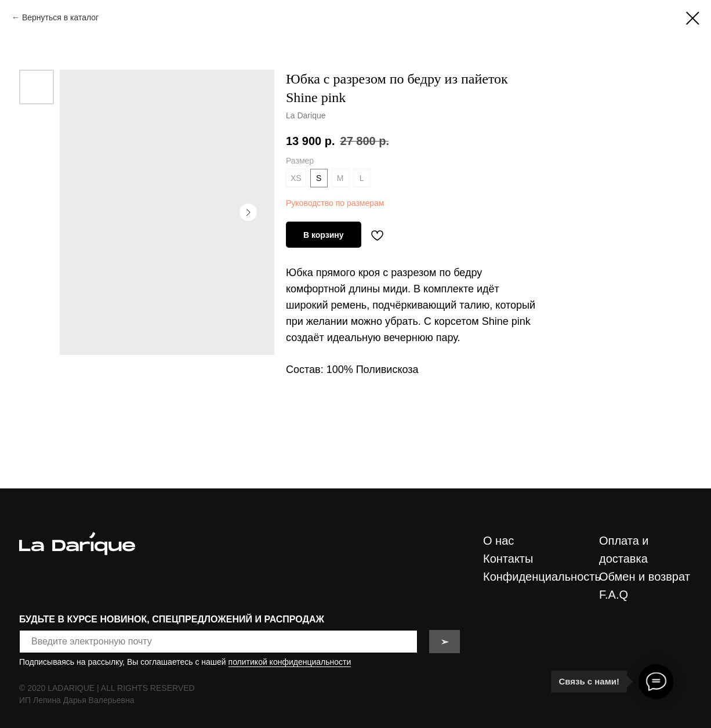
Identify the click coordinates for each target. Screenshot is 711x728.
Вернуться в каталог (60, 17)
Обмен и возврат (645, 577)
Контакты (508, 559)
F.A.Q (614, 595)
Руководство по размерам (335, 203)
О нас (498, 541)
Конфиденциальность (542, 577)
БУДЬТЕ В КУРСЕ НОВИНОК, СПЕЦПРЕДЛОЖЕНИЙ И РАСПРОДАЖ (172, 619)
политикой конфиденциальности (290, 662)
